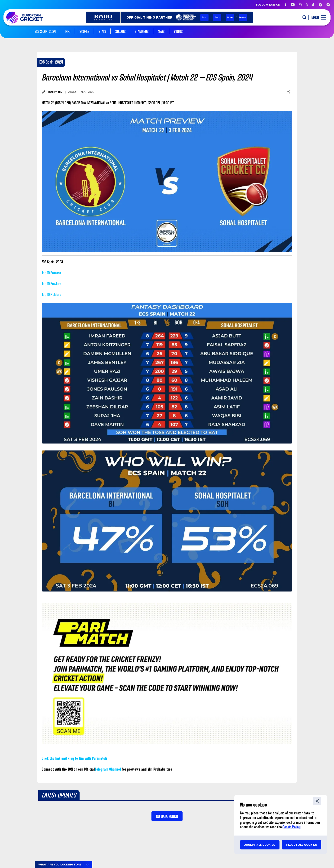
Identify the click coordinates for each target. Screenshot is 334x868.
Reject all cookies (302, 845)
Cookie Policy (292, 827)
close (317, 801)
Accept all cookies (260, 845)
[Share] (289, 92)
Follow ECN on (268, 5)
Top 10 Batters (51, 273)
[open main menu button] (317, 17)
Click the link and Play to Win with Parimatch (74, 759)
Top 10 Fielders (51, 295)
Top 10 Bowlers (52, 284)
